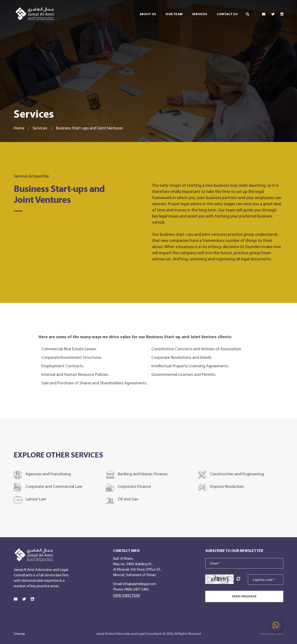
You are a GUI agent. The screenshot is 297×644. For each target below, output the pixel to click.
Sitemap (19, 634)
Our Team (167, 12)
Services (193, 12)
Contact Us (220, 12)
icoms (280, 634)
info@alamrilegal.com (139, 584)
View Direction (126, 595)
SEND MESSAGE (244, 596)
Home (19, 128)
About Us (141, 12)
